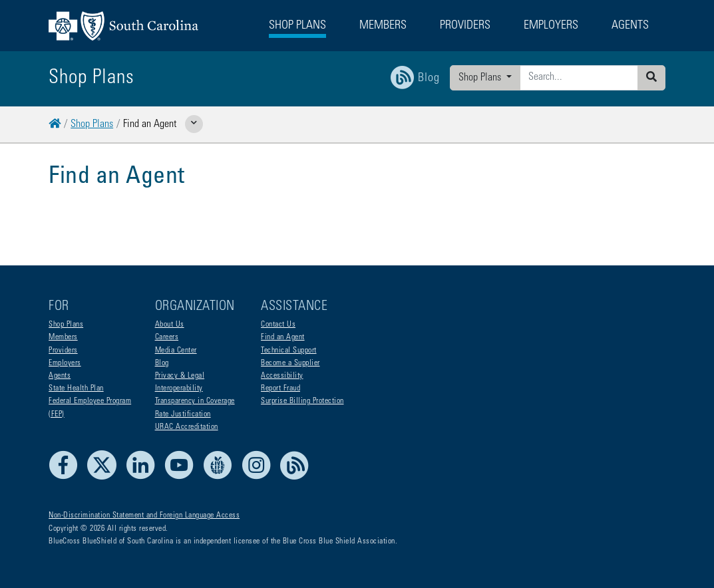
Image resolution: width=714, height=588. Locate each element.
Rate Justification (183, 414)
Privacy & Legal (180, 376)
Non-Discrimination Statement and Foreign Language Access (144, 515)
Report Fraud (280, 388)
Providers (63, 351)
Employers (65, 363)
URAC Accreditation (187, 427)
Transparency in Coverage (195, 401)
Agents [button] (630, 26)
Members (63, 337)
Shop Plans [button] (297, 26)
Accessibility (282, 376)
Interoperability (179, 388)
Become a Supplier (290, 363)
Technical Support (289, 351)
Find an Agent (283, 337)
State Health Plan (76, 388)
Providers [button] (465, 26)
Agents (60, 376)
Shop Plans (481, 78)
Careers (167, 337)
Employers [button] (551, 26)
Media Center (176, 351)
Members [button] (383, 26)
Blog (162, 363)
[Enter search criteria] (579, 78)
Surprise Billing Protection (302, 401)
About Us (170, 325)
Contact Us (278, 325)
